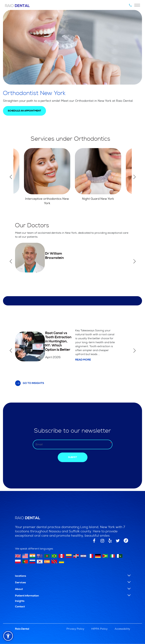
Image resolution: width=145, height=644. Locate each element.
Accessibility (122, 629)
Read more (83, 360)
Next (134, 177)
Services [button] (21, 582)
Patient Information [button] (27, 596)
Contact (20, 607)
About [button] (19, 589)
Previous (11, 177)
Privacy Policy (75, 629)
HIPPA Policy (99, 629)
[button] (8, 636)
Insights (20, 601)
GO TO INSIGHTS (30, 383)
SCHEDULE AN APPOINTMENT (24, 111)
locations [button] (21, 576)
